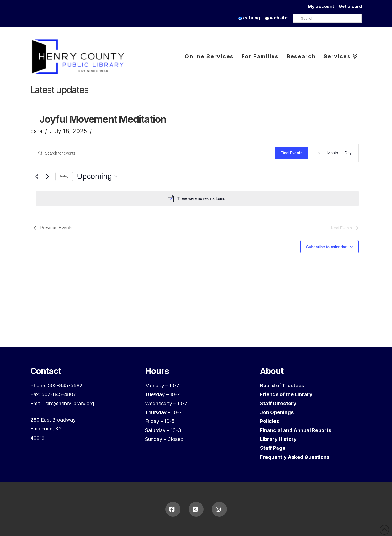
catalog (249, 18)
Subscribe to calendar (326, 247)
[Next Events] (48, 176)
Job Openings (277, 412)
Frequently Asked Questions (295, 457)
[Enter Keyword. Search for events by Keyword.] (155, 153)
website (276, 18)
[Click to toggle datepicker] (97, 176)
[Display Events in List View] (318, 153)
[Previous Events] (37, 176)
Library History (278, 439)
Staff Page (273, 448)
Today (64, 176)
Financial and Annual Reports (296, 430)
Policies (269, 421)
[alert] (197, 198)
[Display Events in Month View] (333, 153)
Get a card (350, 6)
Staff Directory (278, 403)
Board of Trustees (282, 385)
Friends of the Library (286, 394)
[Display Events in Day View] (348, 153)
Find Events (292, 153)
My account (323, 6)
